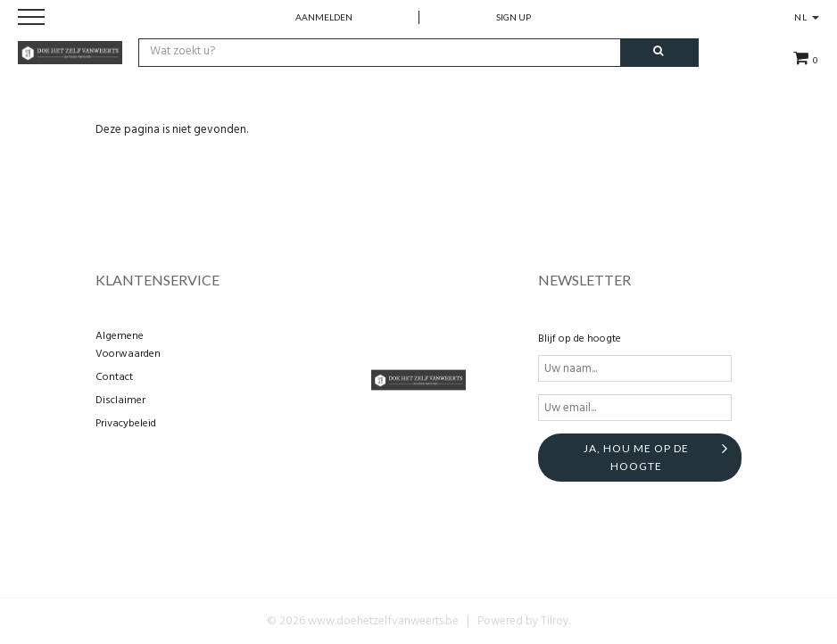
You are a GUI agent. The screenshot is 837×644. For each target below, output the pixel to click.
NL (807, 17)
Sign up (514, 17)
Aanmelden (324, 17)
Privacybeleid (126, 424)
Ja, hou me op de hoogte (636, 457)
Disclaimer (120, 400)
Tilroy (555, 621)
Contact (114, 377)
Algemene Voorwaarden (128, 345)
